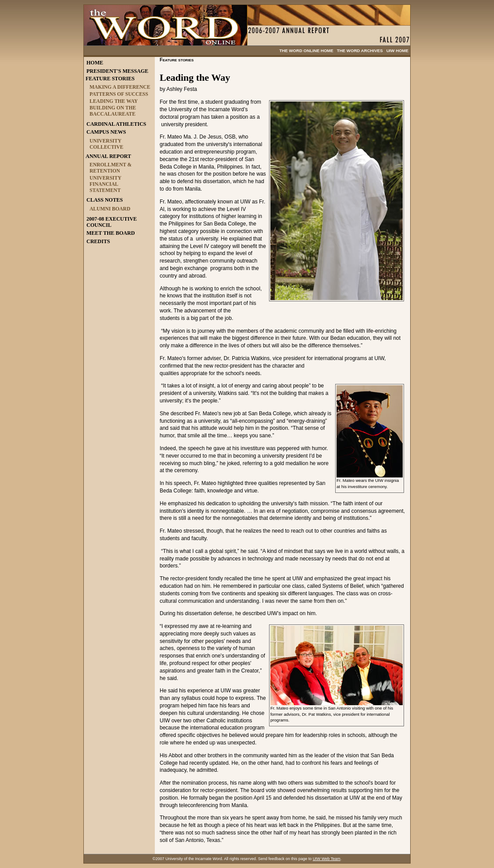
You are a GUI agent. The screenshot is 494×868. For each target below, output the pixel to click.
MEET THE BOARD (111, 233)
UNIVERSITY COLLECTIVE (107, 144)
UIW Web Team (327, 859)
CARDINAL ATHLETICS (116, 124)
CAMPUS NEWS (106, 132)
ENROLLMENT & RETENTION (110, 168)
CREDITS (98, 241)
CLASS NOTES (105, 200)
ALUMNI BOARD (110, 209)
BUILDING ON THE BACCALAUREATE (113, 111)
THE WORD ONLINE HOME (306, 51)
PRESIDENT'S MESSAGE (117, 71)
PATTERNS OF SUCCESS (119, 94)
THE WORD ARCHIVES (360, 51)
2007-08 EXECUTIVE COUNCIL (112, 222)
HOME (95, 63)
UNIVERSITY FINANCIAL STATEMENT (105, 184)
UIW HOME (397, 51)
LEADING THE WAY (114, 101)
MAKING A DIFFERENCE (120, 87)
